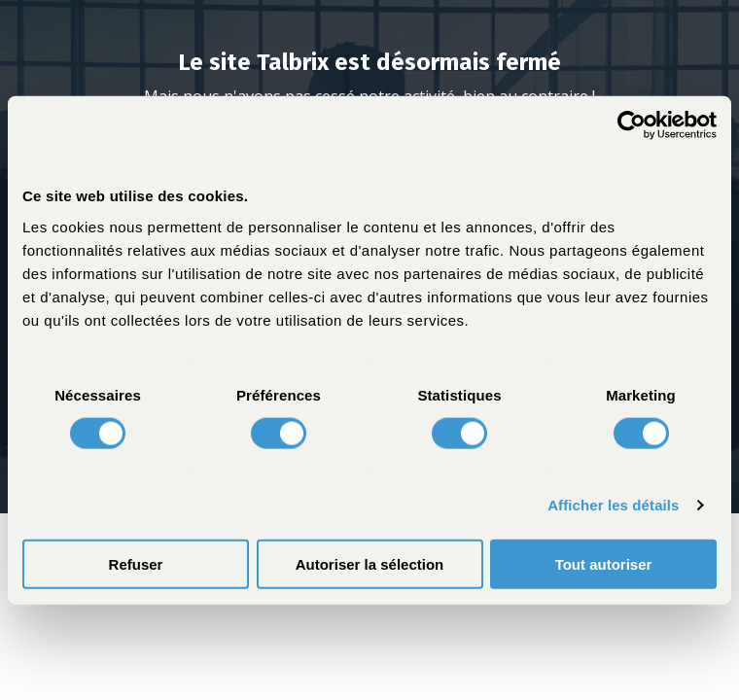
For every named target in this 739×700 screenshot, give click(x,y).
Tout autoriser (604, 563)
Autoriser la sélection (370, 563)
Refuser (136, 563)
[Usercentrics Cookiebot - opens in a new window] (632, 125)
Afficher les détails (613, 505)
